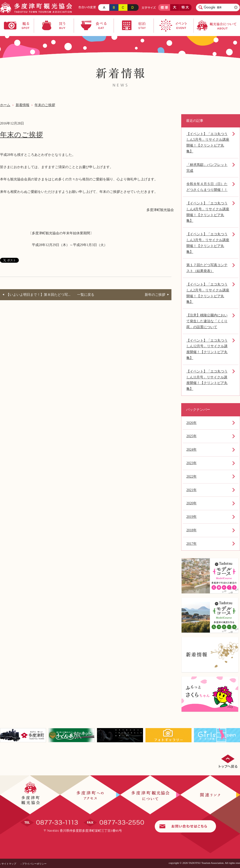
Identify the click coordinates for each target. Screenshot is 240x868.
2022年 (192, 477)
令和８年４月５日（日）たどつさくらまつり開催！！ (207, 187)
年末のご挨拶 (45, 105)
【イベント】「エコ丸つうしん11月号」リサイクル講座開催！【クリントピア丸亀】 (207, 380)
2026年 (192, 423)
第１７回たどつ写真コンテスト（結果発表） (207, 268)
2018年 (192, 530)
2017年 (192, 544)
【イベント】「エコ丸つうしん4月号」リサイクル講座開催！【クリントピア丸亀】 (208, 212)
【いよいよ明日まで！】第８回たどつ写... (38, 295)
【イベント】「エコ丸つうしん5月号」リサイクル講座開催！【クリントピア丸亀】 (208, 143)
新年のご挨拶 (155, 295)
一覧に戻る (86, 295)
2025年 (192, 436)
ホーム (5, 105)
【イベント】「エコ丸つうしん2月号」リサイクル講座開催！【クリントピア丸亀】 (208, 293)
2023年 (192, 463)
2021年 (192, 490)
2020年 (192, 503)
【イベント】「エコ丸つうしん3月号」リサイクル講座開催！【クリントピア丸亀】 (208, 243)
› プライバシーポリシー (34, 864)
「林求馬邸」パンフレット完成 (207, 168)
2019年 (192, 517)
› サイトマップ (8, 864)
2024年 (192, 450)
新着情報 (23, 105)
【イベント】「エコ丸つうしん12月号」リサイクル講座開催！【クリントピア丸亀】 (207, 349)
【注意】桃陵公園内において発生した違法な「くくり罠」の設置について (207, 321)
